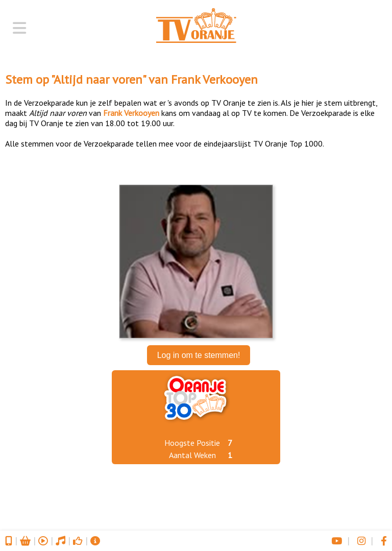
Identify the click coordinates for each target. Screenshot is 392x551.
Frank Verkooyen (214, 79)
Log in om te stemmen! (199, 355)
